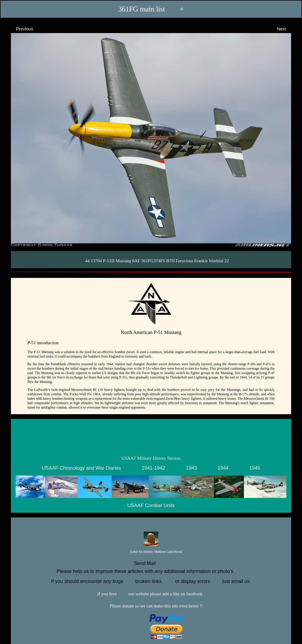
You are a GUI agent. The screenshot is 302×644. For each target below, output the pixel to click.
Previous (19, 28)
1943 (191, 468)
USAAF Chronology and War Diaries (81, 468)
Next (287, 28)
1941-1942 (154, 468)
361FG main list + (151, 9)
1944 (223, 468)
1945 (255, 468)
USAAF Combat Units (151, 505)
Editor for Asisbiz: (151, 552)
